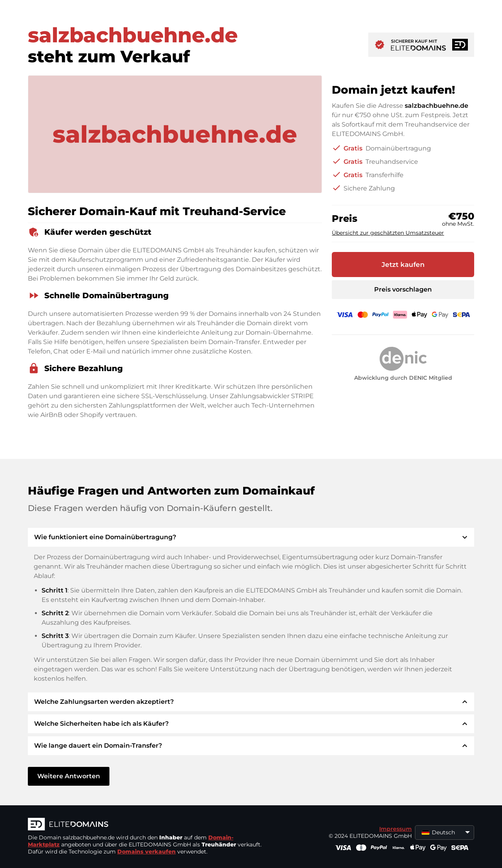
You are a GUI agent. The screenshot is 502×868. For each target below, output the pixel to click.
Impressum (396, 829)
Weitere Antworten (69, 776)
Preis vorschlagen (403, 289)
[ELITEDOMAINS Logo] (146, 825)
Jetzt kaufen (403, 265)
